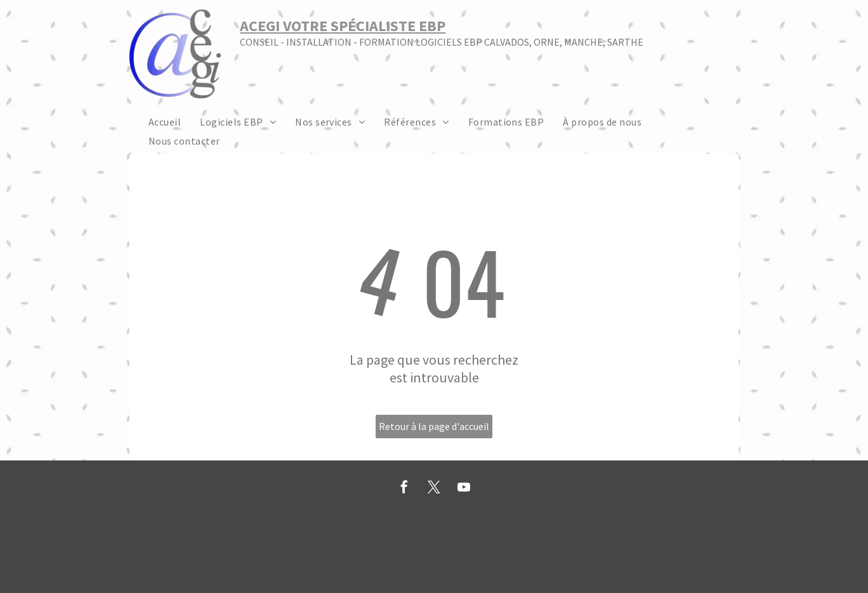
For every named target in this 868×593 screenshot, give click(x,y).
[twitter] (434, 489)
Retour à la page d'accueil (434, 426)
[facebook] (404, 489)
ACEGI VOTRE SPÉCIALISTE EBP (343, 26)
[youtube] (464, 489)
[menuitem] (165, 121)
